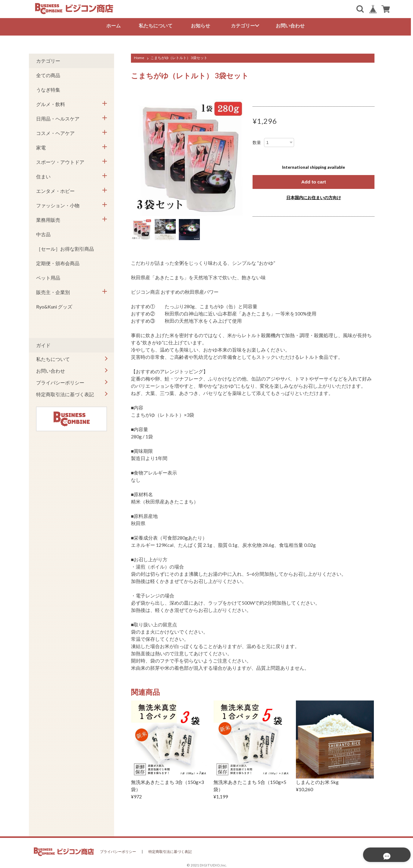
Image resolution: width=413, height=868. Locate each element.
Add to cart (313, 181)
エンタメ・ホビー (55, 190)
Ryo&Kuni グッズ (54, 306)
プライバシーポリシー (60, 382)
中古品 (43, 233)
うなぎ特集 (48, 89)
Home (139, 57)
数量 (257, 142)
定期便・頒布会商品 (58, 262)
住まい (43, 175)
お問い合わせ (291, 25)
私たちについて (157, 25)
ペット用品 (48, 277)
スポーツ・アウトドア (60, 161)
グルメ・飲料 (51, 103)
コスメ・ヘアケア (55, 132)
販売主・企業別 (53, 291)
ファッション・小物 (58, 204)
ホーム (114, 25)
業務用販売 (48, 219)
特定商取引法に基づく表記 (65, 393)
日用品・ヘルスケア (58, 118)
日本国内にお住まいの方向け (314, 197)
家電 (41, 147)
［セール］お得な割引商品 (65, 248)
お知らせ (202, 25)
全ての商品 (48, 74)
